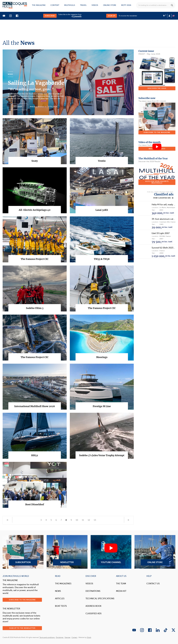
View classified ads (163, 198)
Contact (74, 637)
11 (83, 520)
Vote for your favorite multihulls (157, 182)
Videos (95, 5)
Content (55, 5)
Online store (110, 5)
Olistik (89, 637)
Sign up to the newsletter (22, 628)
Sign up (112, 16)
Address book (93, 606)
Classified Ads (94, 614)
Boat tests (61, 606)
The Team (121, 584)
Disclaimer (60, 637)
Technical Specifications (100, 599)
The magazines (63, 584)
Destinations (93, 591)
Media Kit (121, 591)
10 (77, 520)
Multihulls (70, 5)
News (58, 591)
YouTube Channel (111, 552)
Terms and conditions (47, 637)
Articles (60, 599)
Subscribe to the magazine (157, 132)
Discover (18, 107)
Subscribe (50, 16)
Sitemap (67, 637)
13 (95, 520)
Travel (83, 5)
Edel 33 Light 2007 (161, 233)
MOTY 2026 (126, 5)
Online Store (155, 552)
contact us (153, 584)
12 (89, 520)
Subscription (23, 552)
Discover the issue (157, 88)
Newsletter (67, 552)
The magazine (39, 5)
